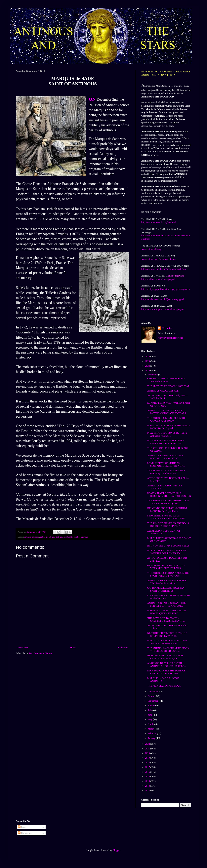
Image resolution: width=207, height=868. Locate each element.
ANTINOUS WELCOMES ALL (163, 391)
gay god (55, 537)
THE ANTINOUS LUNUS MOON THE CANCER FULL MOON (167, 419)
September (153, 701)
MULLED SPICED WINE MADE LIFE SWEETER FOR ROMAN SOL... (167, 552)
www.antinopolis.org (151, 249)
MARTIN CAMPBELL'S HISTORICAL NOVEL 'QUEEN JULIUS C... (167, 612)
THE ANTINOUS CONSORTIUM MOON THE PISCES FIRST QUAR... (168, 502)
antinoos (36, 537)
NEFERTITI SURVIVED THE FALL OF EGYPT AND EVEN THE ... (167, 634)
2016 (148, 772)
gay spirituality (66, 537)
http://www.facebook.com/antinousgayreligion (164, 269)
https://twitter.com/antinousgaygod (158, 279)
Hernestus (167, 328)
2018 (148, 763)
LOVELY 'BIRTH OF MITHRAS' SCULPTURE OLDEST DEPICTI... (166, 465)
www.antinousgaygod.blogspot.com (158, 259)
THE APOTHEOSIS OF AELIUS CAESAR (168, 386)
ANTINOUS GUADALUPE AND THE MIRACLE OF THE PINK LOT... (166, 604)
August (152, 705)
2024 (148, 366)
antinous (44, 537)
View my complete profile (170, 338)
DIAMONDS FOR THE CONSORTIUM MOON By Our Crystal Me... (167, 509)
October (152, 696)
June (150, 715)
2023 (148, 370)
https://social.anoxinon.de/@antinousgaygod (163, 299)
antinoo (27, 537)
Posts (22, 827)
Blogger (116, 850)
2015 (148, 776)
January (152, 738)
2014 (148, 781)
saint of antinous (81, 537)
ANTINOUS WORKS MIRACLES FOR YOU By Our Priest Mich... (167, 582)
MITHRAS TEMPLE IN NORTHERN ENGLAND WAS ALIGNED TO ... (166, 442)
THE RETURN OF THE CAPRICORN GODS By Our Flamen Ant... (166, 472)
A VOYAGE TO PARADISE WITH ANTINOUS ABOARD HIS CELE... (167, 664)
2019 (148, 758)
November (153, 692)
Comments (25, 833)
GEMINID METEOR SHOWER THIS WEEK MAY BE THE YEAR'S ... (166, 567)
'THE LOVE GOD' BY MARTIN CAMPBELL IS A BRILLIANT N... (166, 620)
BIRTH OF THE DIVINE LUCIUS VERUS (168, 546)
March (151, 729)
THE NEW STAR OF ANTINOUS (164, 686)
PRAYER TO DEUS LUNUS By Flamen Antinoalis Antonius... (167, 434)
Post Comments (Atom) (40, 653)
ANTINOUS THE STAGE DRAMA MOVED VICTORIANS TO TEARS (167, 412)
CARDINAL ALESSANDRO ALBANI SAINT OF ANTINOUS (166, 589)
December (153, 375)
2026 (148, 357)
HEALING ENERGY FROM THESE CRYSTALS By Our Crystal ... (165, 657)
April (151, 724)
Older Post (123, 648)
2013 (148, 786)
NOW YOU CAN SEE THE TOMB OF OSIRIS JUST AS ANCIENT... (166, 672)
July (150, 710)
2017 (148, 767)
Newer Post (22, 648)
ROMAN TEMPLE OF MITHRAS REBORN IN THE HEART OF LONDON (169, 495)
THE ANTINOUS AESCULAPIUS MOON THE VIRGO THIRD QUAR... (168, 650)
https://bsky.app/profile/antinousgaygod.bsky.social (166, 289)
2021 (148, 749)
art (50, 537)
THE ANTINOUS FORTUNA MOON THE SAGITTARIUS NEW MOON (168, 574)
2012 (148, 790)
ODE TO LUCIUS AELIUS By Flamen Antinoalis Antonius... (166, 380)
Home (73, 648)
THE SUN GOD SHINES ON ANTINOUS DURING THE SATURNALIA (168, 525)
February (152, 734)
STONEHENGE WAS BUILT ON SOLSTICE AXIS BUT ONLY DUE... (167, 517)
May (150, 719)
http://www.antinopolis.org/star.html (159, 222)
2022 (148, 744)
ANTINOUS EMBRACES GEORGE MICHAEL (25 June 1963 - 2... (165, 457)
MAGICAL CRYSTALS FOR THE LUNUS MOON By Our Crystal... (169, 427)
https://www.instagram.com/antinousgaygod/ (163, 309)
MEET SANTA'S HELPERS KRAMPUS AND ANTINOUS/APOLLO (167, 642)
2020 (148, 753)
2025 (148, 361)
